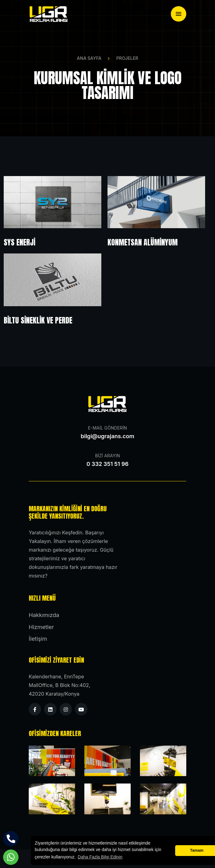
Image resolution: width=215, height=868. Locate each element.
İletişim (38, 639)
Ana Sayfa (89, 58)
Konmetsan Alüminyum (143, 242)
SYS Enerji (19, 242)
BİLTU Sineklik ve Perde (38, 320)
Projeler (127, 58)
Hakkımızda (44, 615)
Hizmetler (41, 627)
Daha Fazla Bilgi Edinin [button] (100, 857)
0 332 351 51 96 (107, 464)
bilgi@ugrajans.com (107, 436)
